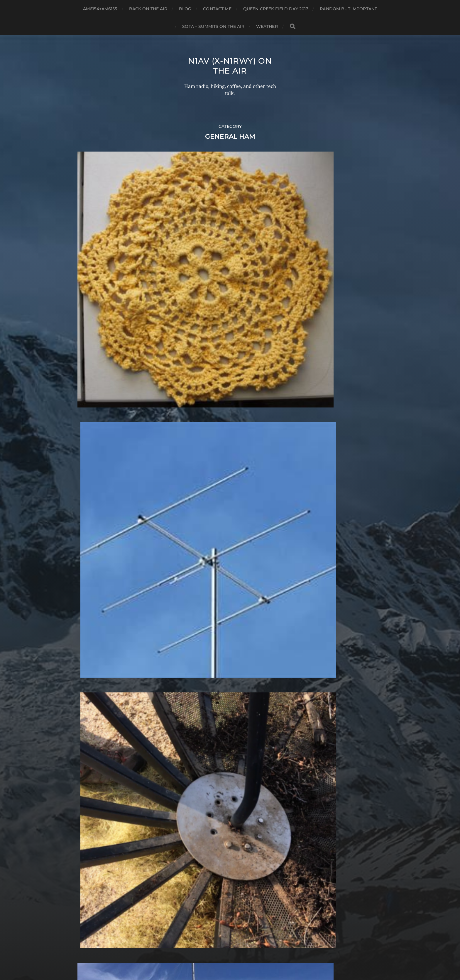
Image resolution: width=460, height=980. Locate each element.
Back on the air (148, 9)
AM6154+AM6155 (100, 9)
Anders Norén (241, 954)
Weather (267, 26)
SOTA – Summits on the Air (213, 26)
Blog (185, 9)
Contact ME (217, 9)
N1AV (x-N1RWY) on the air (230, 66)
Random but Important (348, 9)
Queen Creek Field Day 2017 (276, 9)
